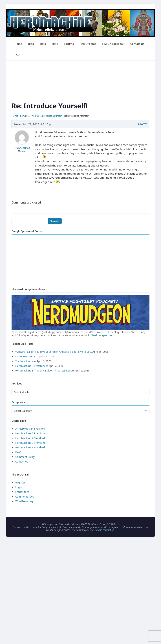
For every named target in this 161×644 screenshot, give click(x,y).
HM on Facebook (113, 44)
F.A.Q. (19, 452)
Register (20, 482)
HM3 (43, 44)
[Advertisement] (80, 86)
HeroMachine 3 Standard (30, 447)
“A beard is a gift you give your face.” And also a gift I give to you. (54, 352)
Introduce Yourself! (52, 116)
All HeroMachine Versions (30, 429)
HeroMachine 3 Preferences (32, 366)
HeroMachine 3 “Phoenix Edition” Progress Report (45, 370)
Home (18, 44)
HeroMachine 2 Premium (30, 433)
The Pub (35, 116)
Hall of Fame (88, 44)
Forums (69, 44)
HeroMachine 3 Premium (30, 443)
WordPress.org (24, 501)
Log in (19, 487)
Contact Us (137, 44)
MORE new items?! (26, 356)
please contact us (104, 530)
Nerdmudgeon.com (102, 335)
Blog (31, 44)
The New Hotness (26, 361)
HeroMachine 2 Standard (30, 438)
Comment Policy (25, 457)
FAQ (17, 55)
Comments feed (25, 497)
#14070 (143, 124)
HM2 (55, 44)
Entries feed (22, 492)
